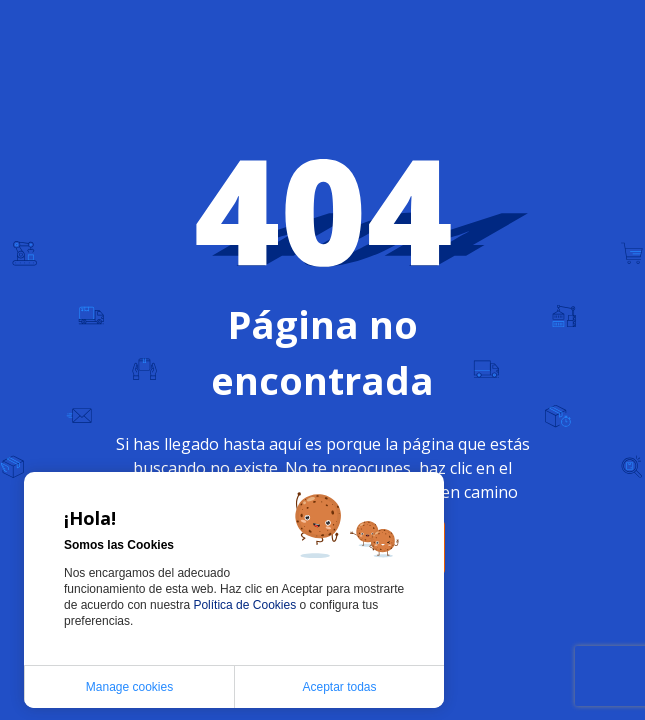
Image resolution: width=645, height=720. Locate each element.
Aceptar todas (339, 687)
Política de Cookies (246, 605)
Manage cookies (129, 687)
